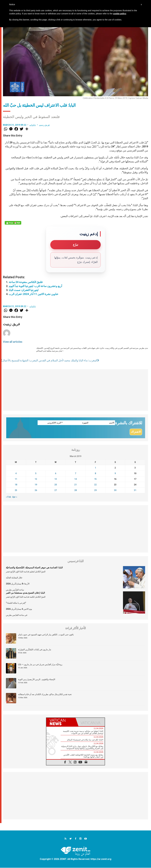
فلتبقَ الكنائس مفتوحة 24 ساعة (26, 282)
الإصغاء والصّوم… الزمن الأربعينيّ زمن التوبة (37, 679)
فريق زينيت (44, 125)
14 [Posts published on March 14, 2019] (75, 479)
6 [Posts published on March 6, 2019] (56, 474)
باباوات (33, 125)
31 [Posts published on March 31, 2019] (135, 490)
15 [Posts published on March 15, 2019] (95, 479)
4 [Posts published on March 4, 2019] (16, 474)
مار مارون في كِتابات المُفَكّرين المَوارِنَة (35, 650)
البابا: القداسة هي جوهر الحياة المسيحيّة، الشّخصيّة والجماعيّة (34, 568)
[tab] (61, 722)
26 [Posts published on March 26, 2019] (36, 490)
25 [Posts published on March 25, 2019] (16, 490)
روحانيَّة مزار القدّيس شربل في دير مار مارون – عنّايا (40, 665)
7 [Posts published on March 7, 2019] (75, 474)
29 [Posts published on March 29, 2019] (95, 490)
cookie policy (120, 14)
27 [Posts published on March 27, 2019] (56, 490)
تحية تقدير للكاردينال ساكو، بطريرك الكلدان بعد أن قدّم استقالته (45, 694)
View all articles (13, 342)
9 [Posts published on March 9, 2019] (115, 474)
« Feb (8, 497)
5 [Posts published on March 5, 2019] (36, 474)
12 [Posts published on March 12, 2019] (36, 479)
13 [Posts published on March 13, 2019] (56, 479)
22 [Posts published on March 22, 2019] (95, 485)
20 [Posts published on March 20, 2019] (56, 485)
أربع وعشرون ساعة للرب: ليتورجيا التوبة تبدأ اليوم (35, 286)
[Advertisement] (75, 390)
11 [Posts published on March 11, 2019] (16, 479)
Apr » (15, 497)
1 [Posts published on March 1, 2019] (95, 468)
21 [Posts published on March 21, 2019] (75, 485)
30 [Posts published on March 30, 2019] (115, 490)
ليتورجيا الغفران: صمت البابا (24, 290)
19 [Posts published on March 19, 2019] (36, 485)
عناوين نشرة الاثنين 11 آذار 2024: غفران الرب (34, 294)
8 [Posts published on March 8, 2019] (95, 474)
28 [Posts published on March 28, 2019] (75, 490)
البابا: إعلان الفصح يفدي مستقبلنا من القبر (25, 593)
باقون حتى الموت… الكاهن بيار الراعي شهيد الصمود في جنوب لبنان (46, 635)
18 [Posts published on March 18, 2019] (16, 485)
